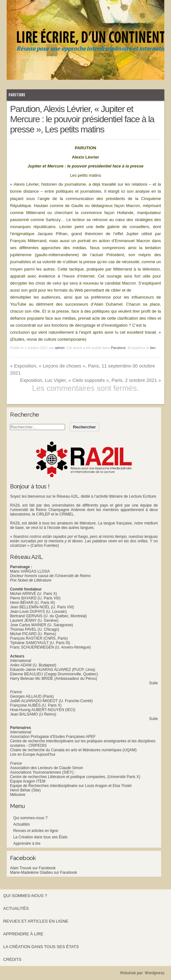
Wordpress (154, 973)
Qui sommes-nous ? (30, 818)
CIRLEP (43, 514)
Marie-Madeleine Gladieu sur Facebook (43, 872)
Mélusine (18, 795)
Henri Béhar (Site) (25, 790)
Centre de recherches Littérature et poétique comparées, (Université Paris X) (75, 777)
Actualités (21, 824)
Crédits (12, 959)
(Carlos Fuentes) (45, 546)
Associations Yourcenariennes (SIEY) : (43, 772)
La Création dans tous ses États (40, 837)
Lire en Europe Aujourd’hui (32, 754)
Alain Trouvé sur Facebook (33, 868)
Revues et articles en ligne (36, 831)
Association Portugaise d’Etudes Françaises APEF (53, 737)
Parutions (17, 95)
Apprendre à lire (27, 843)
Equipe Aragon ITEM (28, 781)
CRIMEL (67, 514)
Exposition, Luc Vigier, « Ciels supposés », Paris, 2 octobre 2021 (91, 380)
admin (60, 348)
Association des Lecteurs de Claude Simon (46, 768)
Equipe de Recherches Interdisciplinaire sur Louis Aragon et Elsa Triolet (71, 786)
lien (153, 348)
